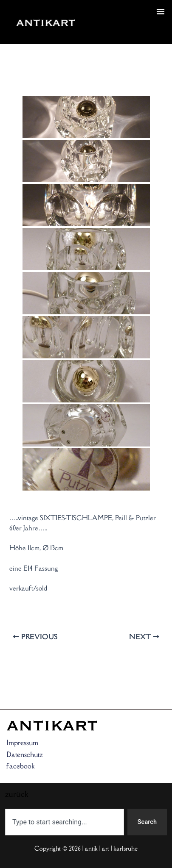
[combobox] (65, 822)
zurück (98, 32)
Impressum (22, 743)
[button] (161, 11)
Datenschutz (25, 754)
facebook (20, 766)
